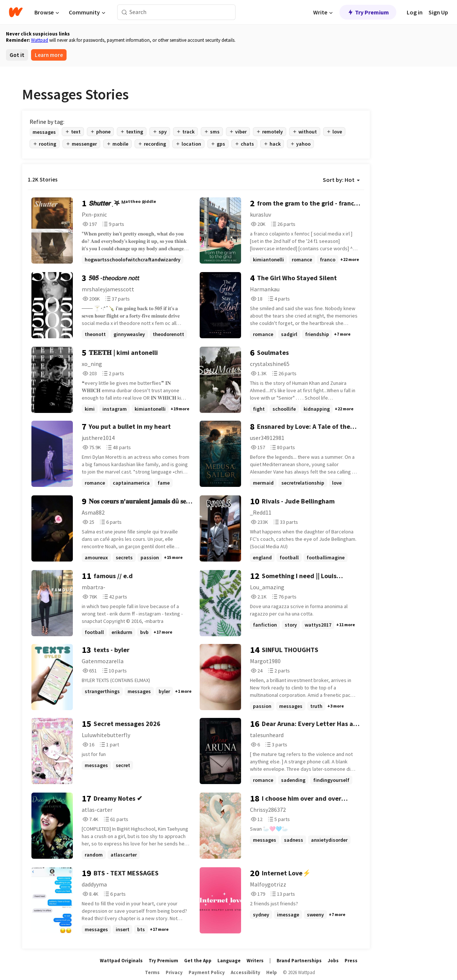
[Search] (124, 12)
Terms (152, 972)
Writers (255, 961)
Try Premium (368, 12)
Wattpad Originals (121, 961)
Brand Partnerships (299, 961)
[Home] (16, 12)
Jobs (333, 961)
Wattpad (40, 40)
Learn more (49, 55)
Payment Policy (207, 972)
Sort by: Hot (341, 180)
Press (351, 961)
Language (229, 961)
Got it (17, 55)
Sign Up (438, 12)
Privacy (174, 972)
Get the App (198, 961)
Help (272, 972)
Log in (415, 12)
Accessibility (246, 972)
